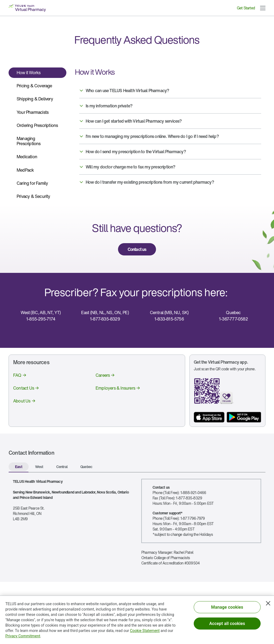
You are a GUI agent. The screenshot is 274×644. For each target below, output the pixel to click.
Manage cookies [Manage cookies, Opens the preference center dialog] (227, 609)
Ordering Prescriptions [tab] (37, 125)
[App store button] (209, 417)
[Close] (268, 605)
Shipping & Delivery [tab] (35, 99)
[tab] (19, 467)
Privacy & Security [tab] (33, 196)
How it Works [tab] (28, 73)
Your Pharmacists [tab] (33, 112)
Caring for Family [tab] (32, 183)
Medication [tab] (27, 157)
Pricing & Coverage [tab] (34, 86)
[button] (263, 8)
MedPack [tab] (25, 170)
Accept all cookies (227, 625)
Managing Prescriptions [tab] (29, 141)
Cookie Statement (145, 632)
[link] (137, 249)
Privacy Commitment (23, 638)
